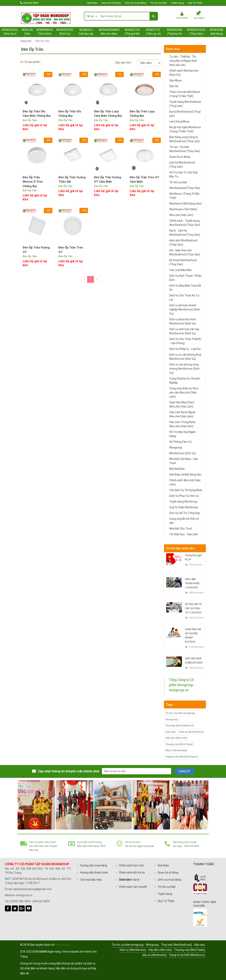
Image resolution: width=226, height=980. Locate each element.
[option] (49, 805)
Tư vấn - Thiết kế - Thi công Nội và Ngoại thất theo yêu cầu (183, 61)
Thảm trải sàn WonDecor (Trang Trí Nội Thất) (185, 94)
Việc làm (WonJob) (176, 738)
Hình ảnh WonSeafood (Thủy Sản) (183, 242)
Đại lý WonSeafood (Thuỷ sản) (185, 114)
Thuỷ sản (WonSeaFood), (177, 945)
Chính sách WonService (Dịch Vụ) (184, 73)
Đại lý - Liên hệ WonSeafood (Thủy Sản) (185, 233)
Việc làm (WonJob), (160, 950)
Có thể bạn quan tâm (180, 548)
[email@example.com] (137, 771)
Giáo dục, (200, 945)
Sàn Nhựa (175, 80)
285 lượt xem (194, 668)
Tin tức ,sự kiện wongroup (180, 713)
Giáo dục (170, 732)
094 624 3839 (31, 3)
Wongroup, (153, 945)
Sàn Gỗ (174, 86)
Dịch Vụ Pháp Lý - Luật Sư (185, 349)
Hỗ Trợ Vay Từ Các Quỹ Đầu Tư (184, 174)
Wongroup (176, 447)
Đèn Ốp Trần (30, 120)
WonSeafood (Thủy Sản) (185, 188)
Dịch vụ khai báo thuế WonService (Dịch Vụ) (183, 321)
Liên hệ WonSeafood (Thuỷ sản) (182, 165)
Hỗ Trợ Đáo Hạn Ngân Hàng (182, 434)
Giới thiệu (92, 3)
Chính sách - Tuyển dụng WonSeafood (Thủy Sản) (185, 223)
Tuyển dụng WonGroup (183, 502)
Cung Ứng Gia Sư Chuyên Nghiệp (185, 381)
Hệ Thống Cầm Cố (180, 442)
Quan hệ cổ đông (111, 3)
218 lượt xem (194, 647)
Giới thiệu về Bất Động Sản (185, 475)
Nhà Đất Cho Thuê (181, 529)
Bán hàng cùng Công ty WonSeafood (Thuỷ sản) (185, 139)
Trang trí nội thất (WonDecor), (187, 955)
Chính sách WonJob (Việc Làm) (185, 482)
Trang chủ (26, 41)
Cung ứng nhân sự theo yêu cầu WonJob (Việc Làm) (184, 392)
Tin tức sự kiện (159, 3)
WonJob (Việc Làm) (181, 215)
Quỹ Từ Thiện (195, 3)
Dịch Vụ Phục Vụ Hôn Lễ (184, 496)
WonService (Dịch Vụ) (183, 453)
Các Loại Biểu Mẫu (181, 270)
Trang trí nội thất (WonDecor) (182, 757)
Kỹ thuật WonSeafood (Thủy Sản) (183, 262)
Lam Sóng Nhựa (179, 121)
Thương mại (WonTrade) (179, 744)
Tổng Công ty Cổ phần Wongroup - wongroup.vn (182, 685)
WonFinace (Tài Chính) (183, 209)
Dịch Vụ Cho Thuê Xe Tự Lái (184, 298)
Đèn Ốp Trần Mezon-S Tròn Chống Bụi (33, 182)
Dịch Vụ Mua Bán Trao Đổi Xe (185, 288)
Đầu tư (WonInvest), (155, 955)
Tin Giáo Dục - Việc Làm (184, 534)
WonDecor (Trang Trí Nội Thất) (184, 196)
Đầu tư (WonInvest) (176, 750)
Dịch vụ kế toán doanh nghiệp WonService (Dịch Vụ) (185, 309)
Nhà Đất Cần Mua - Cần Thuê (184, 461)
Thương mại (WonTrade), (190, 950)
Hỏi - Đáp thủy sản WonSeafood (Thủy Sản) (185, 252)
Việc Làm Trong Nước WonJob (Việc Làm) (182, 424)
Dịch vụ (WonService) (191, 732)
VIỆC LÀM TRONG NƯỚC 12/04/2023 (192, 583)
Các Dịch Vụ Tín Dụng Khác (186, 490)
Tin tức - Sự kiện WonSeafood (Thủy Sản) (185, 149)
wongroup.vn (63, 945)
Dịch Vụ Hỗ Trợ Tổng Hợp (185, 513)
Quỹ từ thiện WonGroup (184, 507)
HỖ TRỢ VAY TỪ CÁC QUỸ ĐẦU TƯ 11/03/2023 (193, 608)
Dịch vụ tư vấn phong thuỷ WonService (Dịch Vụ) (185, 357)
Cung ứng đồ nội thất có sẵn (184, 521)
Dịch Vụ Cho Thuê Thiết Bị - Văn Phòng (185, 341)
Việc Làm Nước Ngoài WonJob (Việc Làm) (182, 414)
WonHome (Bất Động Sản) (186, 204)
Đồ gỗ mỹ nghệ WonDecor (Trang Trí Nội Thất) (185, 129)
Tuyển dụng (177, 3)
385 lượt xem (194, 593)
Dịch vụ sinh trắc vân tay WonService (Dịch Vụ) (184, 331)
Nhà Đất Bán (177, 469)
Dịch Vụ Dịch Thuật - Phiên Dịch (186, 278)
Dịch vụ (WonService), (133, 950)
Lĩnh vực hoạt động (136, 3)
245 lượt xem (194, 618)
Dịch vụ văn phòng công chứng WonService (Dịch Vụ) (184, 369)
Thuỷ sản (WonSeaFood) (179, 725)
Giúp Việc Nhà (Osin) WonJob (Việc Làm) (182, 404)
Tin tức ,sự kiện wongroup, (128, 945)
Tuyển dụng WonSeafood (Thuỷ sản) (185, 104)
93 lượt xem (193, 565)
